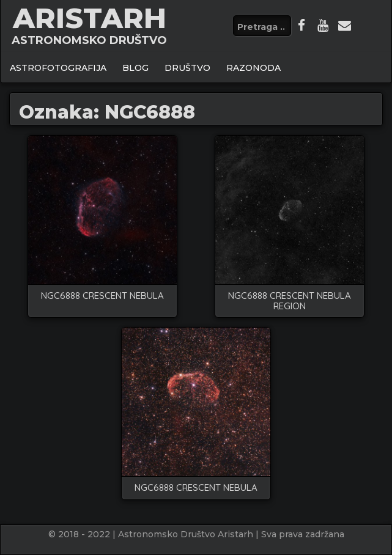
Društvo (187, 68)
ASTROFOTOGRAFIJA (58, 68)
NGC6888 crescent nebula (196, 488)
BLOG (135, 68)
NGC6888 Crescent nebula (102, 296)
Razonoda (253, 68)
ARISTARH (90, 18)
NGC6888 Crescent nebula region (290, 301)
